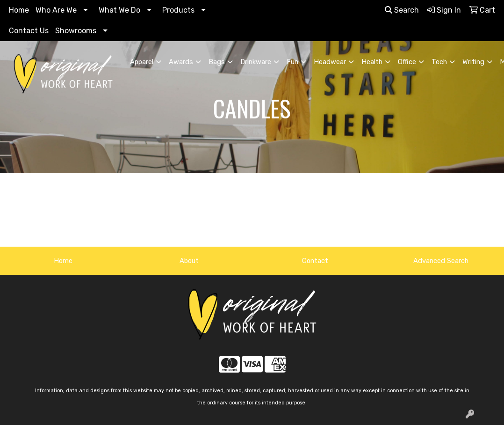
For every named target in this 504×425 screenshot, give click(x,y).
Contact (315, 261)
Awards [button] (181, 62)
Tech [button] (439, 62)
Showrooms (76, 31)
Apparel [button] (142, 62)
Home (19, 10)
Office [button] (407, 62)
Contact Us (29, 31)
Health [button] (372, 62)
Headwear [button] (330, 62)
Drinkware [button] (256, 62)
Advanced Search (441, 261)
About (189, 261)
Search (402, 10)
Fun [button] (292, 62)
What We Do (119, 10)
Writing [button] (473, 62)
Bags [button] (217, 62)
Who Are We (56, 10)
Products (178, 10)
